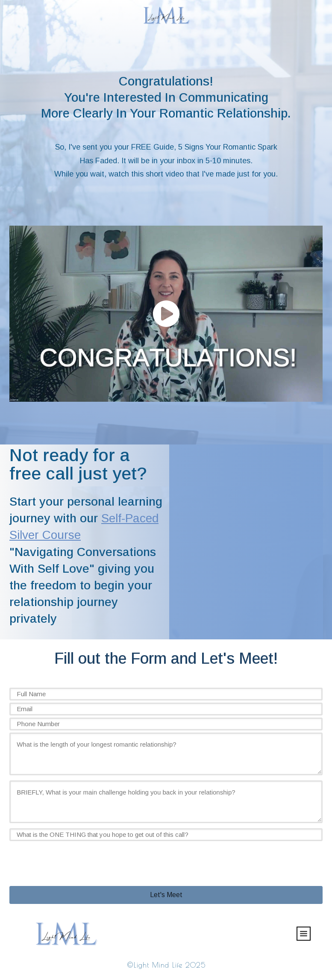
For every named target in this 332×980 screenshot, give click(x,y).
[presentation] (74, 860)
